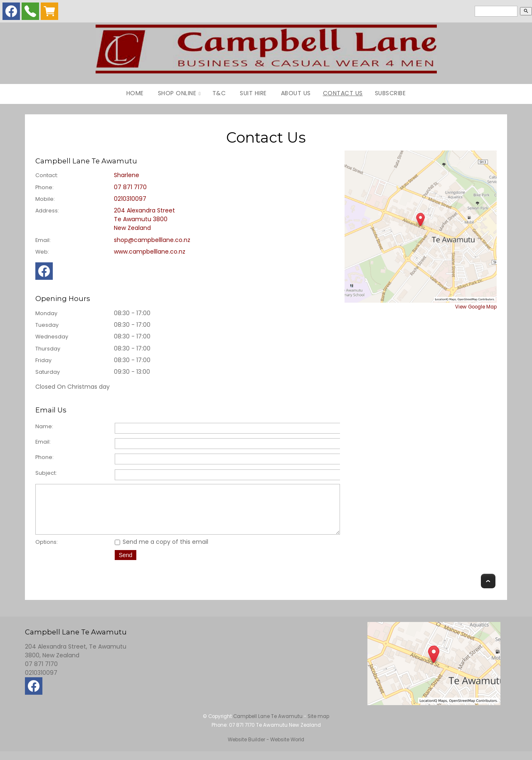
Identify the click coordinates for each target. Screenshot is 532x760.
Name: (44, 426)
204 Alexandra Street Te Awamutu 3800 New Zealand (144, 219)
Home (135, 93)
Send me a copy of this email (161, 550)
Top (488, 590)
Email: (43, 240)
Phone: (44, 187)
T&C (219, 93)
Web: (42, 252)
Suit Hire (253, 93)
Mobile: (45, 199)
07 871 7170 (130, 187)
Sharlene (127, 175)
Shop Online (177, 93)
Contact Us (343, 93)
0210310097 (130, 199)
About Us (296, 93)
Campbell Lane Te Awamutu (268, 725)
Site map (318, 725)
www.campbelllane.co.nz (150, 252)
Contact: (47, 175)
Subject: (46, 473)
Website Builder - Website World (266, 748)
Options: (47, 551)
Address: (47, 211)
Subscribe (390, 93)
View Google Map (476, 307)
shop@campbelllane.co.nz (152, 240)
